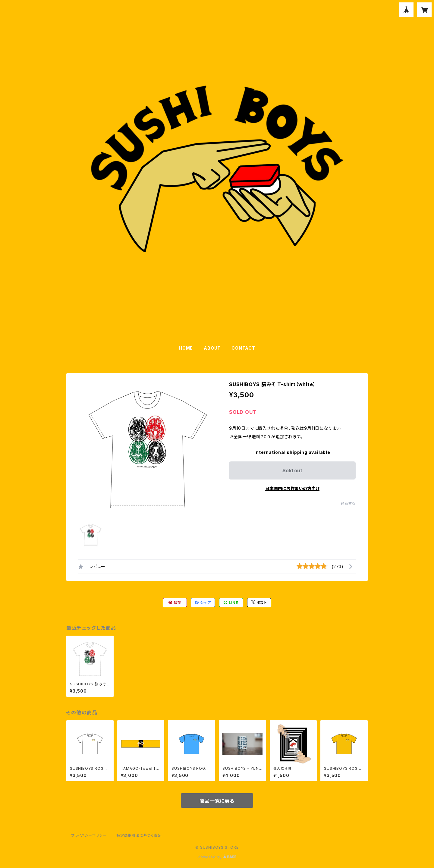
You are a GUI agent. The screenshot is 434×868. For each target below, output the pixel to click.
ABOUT (212, 348)
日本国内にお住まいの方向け (292, 488)
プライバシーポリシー (89, 835)
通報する (348, 503)
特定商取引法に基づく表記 (139, 835)
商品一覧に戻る (217, 801)
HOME (186, 348)
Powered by (217, 857)
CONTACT (243, 348)
